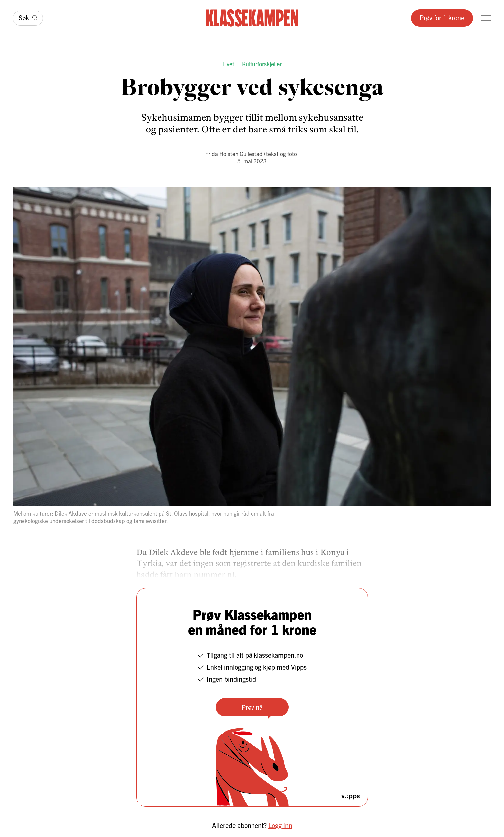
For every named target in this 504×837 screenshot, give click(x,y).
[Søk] (28, 18)
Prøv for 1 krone (442, 17)
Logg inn (280, 825)
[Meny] (486, 18)
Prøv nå (252, 707)
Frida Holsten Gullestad (234, 154)
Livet (228, 64)
